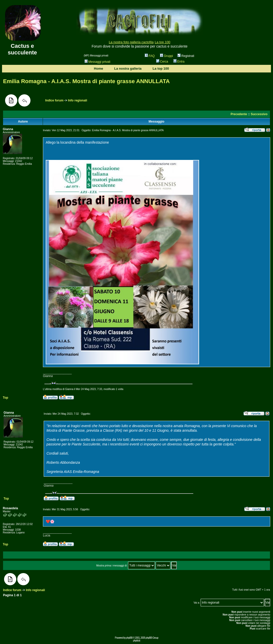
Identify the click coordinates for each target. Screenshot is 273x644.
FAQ (150, 56)
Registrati (186, 56)
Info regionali (78, 100)
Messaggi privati (98, 62)
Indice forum (54, 100)
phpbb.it (137, 641)
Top (5, 398)
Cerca (162, 62)
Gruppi (166, 56)
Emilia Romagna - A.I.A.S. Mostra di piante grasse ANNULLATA (86, 81)
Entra (179, 62)
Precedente (239, 114)
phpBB (129, 638)
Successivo (259, 114)
